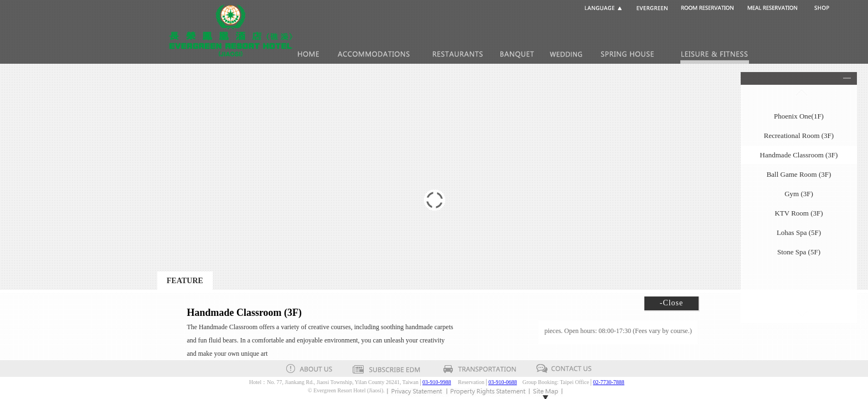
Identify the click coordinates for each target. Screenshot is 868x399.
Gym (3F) (799, 194)
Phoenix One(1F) (799, 116)
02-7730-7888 (609, 382)
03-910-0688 (503, 382)
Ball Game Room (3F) (799, 174)
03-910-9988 (437, 382)
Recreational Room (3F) (799, 135)
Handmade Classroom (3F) (799, 155)
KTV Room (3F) (799, 213)
